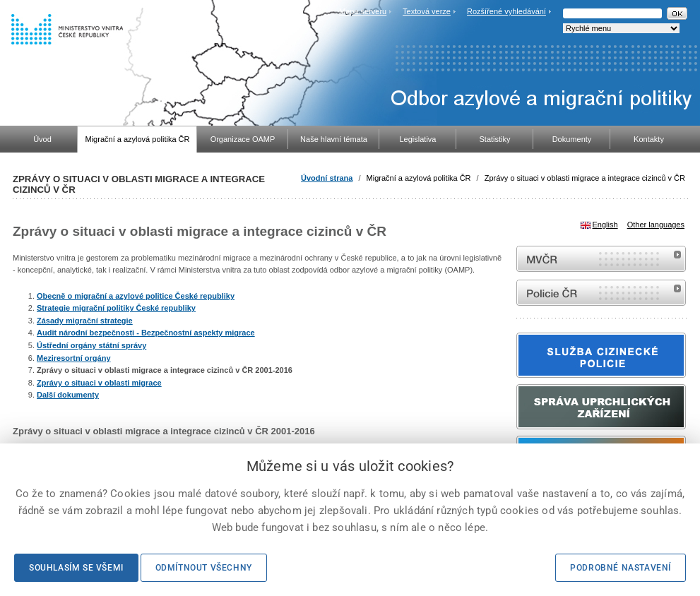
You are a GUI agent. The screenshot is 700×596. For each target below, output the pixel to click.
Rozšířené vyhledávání (506, 11)
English (605, 225)
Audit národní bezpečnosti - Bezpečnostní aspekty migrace (146, 333)
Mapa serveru (363, 11)
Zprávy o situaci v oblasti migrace (99, 383)
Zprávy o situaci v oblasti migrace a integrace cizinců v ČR (585, 178)
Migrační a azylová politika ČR (419, 178)
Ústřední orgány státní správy (91, 345)
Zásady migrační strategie (85, 321)
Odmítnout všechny (204, 568)
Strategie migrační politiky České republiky (116, 308)
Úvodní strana (327, 178)
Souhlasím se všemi (76, 568)
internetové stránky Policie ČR (601, 293)
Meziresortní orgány (74, 358)
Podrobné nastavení (621, 568)
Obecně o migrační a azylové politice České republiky (136, 296)
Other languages (656, 225)
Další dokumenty (68, 395)
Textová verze (427, 11)
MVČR (601, 259)
